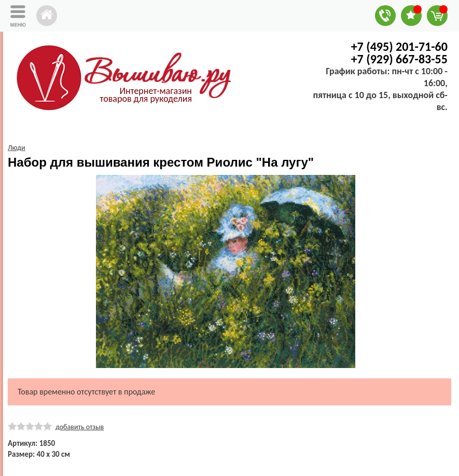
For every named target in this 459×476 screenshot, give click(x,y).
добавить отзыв (80, 427)
